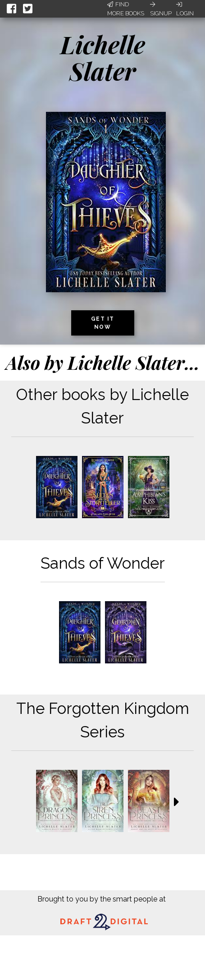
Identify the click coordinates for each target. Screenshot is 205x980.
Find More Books (126, 9)
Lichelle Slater (103, 58)
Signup (161, 9)
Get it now (103, 323)
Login (185, 9)
